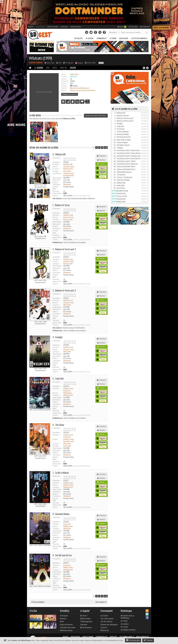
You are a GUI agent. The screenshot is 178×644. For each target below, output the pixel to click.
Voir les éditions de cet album (69, 242)
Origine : (64, 83)
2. (115, 118)
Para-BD (63, 68)
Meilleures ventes (66, 630)
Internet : (64, 88)
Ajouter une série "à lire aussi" (96, 116)
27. (115, 185)
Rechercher (147, 33)
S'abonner (84, 625)
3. (115, 121)
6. (115, 129)
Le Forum (113, 38)
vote (88, 102)
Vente (55, 68)
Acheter (101, 164)
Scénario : (56, 164)
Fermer (148, 640)
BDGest (31, 27)
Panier (122, 27)
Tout (106, 148)
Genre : (64, 74)
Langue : (64, 86)
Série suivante (101, 602)
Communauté (102, 38)
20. (115, 167)
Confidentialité (101, 637)
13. (115, 148)
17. (115, 159)
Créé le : (55, 196)
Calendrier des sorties (68, 627)
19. (115, 164)
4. (115, 124)
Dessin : (55, 167)
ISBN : (55, 189)
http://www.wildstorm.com (80, 88)
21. (115, 169)
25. (115, 180)
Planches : (56, 191)
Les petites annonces (139, 38)
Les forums (104, 616)
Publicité (113, 637)
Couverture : (57, 173)
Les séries (124, 621)
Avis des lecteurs (106, 621)
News (62, 621)
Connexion (145, 27)
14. (115, 150)
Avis (48, 68)
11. (115, 142)
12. (115, 145)
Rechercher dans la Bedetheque (127, 617)
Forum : (64, 90)
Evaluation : (57, 158)
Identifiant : (65, 81)
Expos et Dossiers (66, 625)
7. (115, 132)
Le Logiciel (90, 38)
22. (115, 172)
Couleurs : (56, 169)
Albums (39, 68)
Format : (55, 187)
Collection (101, 156)
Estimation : (57, 180)
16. (115, 156)
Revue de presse (86, 627)
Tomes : (64, 79)
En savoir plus (133, 640)
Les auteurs (125, 624)
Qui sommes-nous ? (127, 637)
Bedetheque (40, 27)
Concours (104, 627)
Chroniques (64, 616)
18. (115, 161)
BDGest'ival (105, 630)
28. (115, 188)
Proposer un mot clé (70, 94)
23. (115, 175)
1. (115, 116)
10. (115, 140)
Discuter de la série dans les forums (83, 90)
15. (115, 153)
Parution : (64, 77)
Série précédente (38, 602)
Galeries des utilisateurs (109, 625)
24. (115, 177)
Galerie (73, 68)
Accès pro (64, 27)
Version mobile (76, 27)
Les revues (124, 627)
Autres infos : (57, 193)
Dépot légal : (57, 178)
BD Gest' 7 (84, 616)
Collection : (57, 184)
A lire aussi (35, 115)
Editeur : (55, 182)
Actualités (78, 38)
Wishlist (101, 160)
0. (115, 113)
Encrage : (56, 171)
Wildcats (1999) (40, 58)
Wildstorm (67, 184)
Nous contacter (142, 637)
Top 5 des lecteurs (107, 619)
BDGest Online (53, 27)
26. (115, 183)
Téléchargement (86, 621)
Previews (63, 619)
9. (115, 137)
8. (115, 134)
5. (115, 126)
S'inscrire (133, 27)
